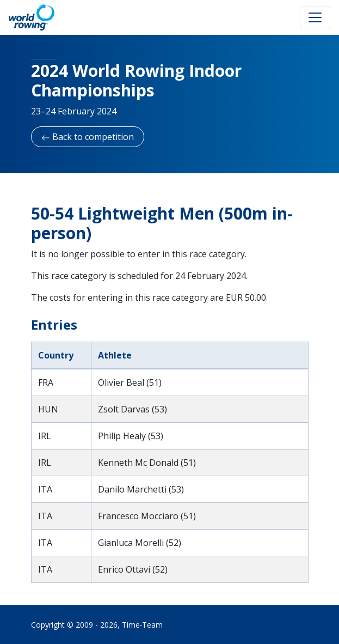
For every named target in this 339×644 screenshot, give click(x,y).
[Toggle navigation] (315, 17)
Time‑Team (143, 625)
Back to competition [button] (88, 137)
